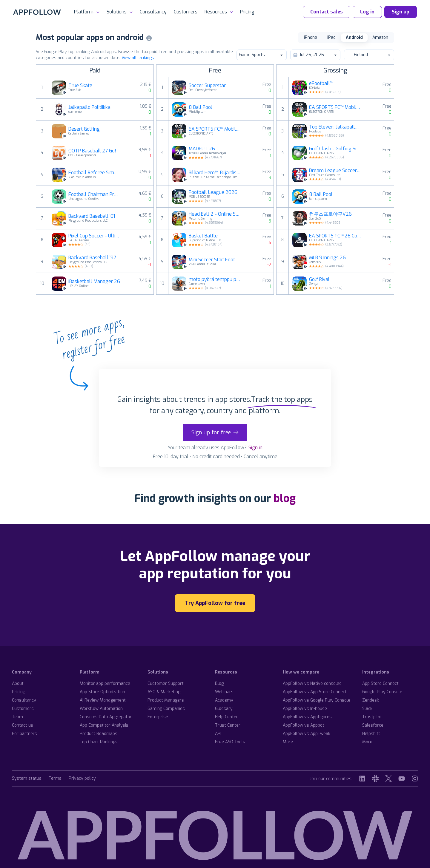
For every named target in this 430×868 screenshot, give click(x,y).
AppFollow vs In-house (305, 709)
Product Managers (166, 700)
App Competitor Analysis (104, 725)
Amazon (380, 37)
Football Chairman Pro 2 (94, 194)
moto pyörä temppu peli (215, 279)
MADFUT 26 (202, 149)
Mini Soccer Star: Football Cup (215, 260)
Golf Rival (319, 279)
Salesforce (373, 725)
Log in (367, 12)
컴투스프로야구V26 (330, 214)
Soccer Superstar (207, 86)
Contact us (23, 725)
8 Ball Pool (201, 107)
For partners (24, 734)
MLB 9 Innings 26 (327, 258)
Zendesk (371, 700)
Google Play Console (382, 692)
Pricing (247, 12)
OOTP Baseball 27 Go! (92, 151)
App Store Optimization (102, 692)
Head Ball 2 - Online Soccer (215, 214)
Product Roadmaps (99, 734)
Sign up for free (215, 433)
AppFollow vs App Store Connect (315, 692)
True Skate (80, 86)
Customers (186, 12)
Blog (219, 684)
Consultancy (153, 12)
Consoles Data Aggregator (106, 717)
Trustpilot (372, 717)
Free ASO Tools (230, 742)
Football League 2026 (213, 192)
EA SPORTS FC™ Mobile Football (215, 129)
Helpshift (371, 734)
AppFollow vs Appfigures (307, 717)
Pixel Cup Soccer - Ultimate (94, 236)
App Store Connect (380, 684)
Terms (55, 779)
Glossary (224, 709)
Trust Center (228, 725)
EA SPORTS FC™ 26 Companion (335, 236)
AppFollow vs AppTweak (307, 734)
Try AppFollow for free (215, 603)
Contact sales (327, 12)
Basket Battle (203, 236)
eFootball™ (321, 84)
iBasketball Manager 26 (94, 282)
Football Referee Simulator (94, 173)
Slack (367, 709)
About (18, 684)
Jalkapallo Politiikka (89, 107)
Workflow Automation (101, 709)
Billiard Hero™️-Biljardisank (215, 173)
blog (285, 498)
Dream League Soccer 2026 (335, 171)
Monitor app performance (105, 684)
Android (354, 37)
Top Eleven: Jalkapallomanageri (335, 127)
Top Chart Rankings (99, 742)
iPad (331, 37)
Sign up (401, 12)
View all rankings (138, 58)
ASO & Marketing (164, 692)
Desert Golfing (84, 129)
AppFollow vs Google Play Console (317, 700)
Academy (224, 700)
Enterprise (158, 717)
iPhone (311, 37)
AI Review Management (103, 700)
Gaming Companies (166, 709)
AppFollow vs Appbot (304, 725)
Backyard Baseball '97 (92, 258)
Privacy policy (82, 779)
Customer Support (166, 684)
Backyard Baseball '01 (92, 216)
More (288, 742)
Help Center (226, 717)
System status (27, 779)
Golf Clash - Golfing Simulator (335, 149)
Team (17, 717)
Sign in (255, 448)
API (218, 734)
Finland (369, 55)
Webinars (224, 692)
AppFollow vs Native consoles (312, 684)
